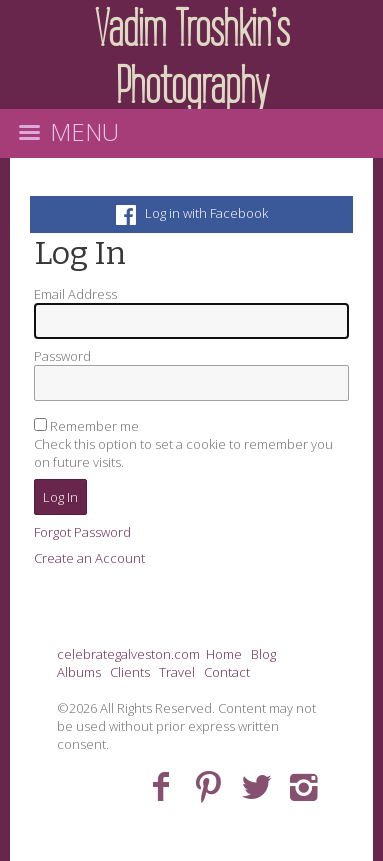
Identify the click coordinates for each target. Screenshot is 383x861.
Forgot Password (82, 532)
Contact (227, 672)
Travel (177, 672)
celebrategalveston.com (128, 654)
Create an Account (89, 558)
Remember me (94, 426)
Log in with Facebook (192, 213)
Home (224, 654)
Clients (130, 672)
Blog (263, 654)
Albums (79, 672)
